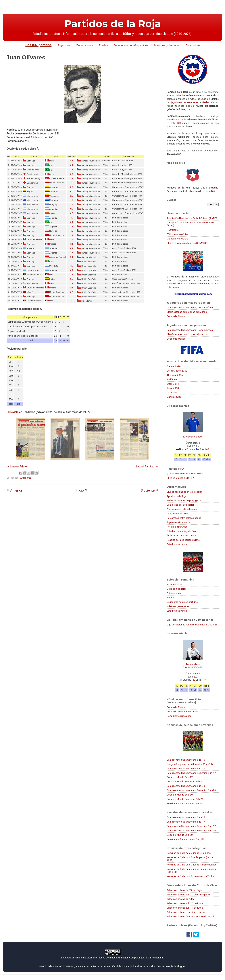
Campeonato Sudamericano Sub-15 (186, 760)
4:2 (72, 200)
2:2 (72, 204)
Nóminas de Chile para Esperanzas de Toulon (191, 876)
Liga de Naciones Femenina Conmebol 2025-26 (192, 625)
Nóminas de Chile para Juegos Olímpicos (189, 853)
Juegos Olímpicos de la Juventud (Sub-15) (190, 764)
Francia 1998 (174, 366)
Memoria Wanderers (177, 239)
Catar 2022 (173, 392)
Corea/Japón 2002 (177, 371)
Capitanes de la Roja (178, 513)
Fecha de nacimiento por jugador (184, 500)
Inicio (82, 490)
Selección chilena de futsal (181, 899)
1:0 (72, 218)
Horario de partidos (177, 527)
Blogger (181, 966)
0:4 (72, 248)
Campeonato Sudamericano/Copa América (190, 307)
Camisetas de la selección (181, 505)
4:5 (72, 231)
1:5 (72, 261)
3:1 (72, 227)
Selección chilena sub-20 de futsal (185, 903)
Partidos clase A (175, 584)
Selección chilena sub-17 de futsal (185, 908)
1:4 (72, 235)
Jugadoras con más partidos (182, 602)
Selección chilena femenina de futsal (186, 912)
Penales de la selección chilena (183, 540)
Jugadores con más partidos (131, 45)
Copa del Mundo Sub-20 (180, 795)
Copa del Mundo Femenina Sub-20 (185, 799)
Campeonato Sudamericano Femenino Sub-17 (191, 773)
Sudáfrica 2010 (175, 379)
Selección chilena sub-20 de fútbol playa (188, 895)
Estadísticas (193, 45)
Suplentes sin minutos (178, 522)
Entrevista (12, 412)
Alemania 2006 (175, 375)
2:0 (72, 196)
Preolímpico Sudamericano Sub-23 (185, 803)
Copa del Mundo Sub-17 (180, 777)
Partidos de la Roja (113, 24)
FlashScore (173, 230)
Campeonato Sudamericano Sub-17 (186, 768)
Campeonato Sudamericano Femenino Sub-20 (191, 790)
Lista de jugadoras (177, 589)
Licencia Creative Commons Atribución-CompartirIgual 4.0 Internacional (125, 958)
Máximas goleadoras (178, 606)
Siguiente (150, 490)
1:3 (72, 240)
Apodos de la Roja (176, 496)
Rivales (103, 45)
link (179, 123)
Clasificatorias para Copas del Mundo (187, 312)
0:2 (72, 174)
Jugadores (64, 45)
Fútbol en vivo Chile (177, 234)
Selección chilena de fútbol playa (184, 890)
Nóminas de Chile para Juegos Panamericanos (192, 865)
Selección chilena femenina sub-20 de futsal (190, 916)
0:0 (72, 192)
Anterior (14, 490)
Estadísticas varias (177, 544)
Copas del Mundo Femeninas (182, 711)
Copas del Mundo (176, 316)
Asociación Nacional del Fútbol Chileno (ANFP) (192, 218)
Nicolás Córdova (194, 437)
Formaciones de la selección (182, 509)
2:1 (72, 170)
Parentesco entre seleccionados (184, 518)
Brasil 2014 (173, 384)
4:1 (72, 161)
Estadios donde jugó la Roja (182, 531)
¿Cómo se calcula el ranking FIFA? (185, 473)
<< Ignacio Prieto (17, 467)
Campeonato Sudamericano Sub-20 (186, 786)
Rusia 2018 (173, 388)
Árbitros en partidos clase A (182, 535)
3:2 (72, 266)
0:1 (72, 165)
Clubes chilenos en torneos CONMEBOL (188, 243)
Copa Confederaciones (179, 716)
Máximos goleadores (167, 45)
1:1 (72, 179)
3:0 (72, 279)
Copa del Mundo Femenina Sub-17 (185, 781)
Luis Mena (194, 664)
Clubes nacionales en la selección (184, 492)
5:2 (72, 187)
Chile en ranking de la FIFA (180, 478)
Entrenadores (84, 45)
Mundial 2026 (174, 397)
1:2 (72, 183)
